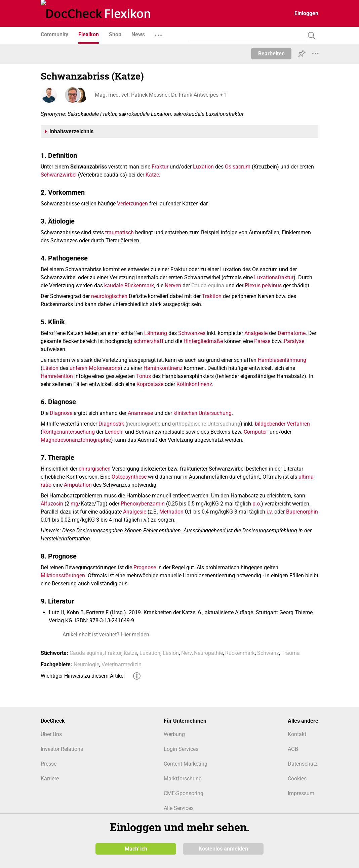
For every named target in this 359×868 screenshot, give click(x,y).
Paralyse (294, 341)
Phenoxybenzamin (143, 504)
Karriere (50, 779)
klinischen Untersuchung (203, 413)
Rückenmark (139, 285)
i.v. (270, 512)
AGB (293, 749)
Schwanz (268, 653)
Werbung (174, 734)
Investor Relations (62, 749)
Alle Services (179, 808)
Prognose (145, 567)
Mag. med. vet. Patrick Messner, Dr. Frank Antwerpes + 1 (161, 95)
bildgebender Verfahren (282, 424)
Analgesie (256, 333)
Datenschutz (303, 764)
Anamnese (140, 413)
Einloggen (306, 13)
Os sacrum (238, 167)
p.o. (257, 504)
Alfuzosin (52, 504)
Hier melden (135, 635)
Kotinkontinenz (194, 384)
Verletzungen (132, 204)
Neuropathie (208, 653)
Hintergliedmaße (203, 341)
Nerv (186, 653)
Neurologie (86, 664)
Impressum (301, 793)
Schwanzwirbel (59, 175)
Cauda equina (208, 285)
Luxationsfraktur (274, 277)
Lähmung (156, 333)
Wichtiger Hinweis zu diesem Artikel (83, 676)
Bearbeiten (271, 54)
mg (74, 504)
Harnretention (57, 376)
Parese (262, 341)
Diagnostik (111, 424)
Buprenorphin (302, 512)
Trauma (291, 653)
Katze (152, 175)
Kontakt (297, 734)
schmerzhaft (148, 341)
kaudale (114, 285)
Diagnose (61, 413)
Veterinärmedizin (122, 664)
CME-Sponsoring (184, 793)
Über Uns (51, 734)
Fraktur (160, 167)
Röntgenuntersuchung (69, 432)
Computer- (256, 432)
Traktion (212, 296)
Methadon (171, 512)
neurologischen (109, 296)
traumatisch (119, 232)
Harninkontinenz (163, 368)
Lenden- (114, 432)
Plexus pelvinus (263, 285)
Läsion (50, 368)
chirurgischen (95, 469)
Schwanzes (192, 333)
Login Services (181, 749)
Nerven (173, 285)
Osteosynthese (129, 477)
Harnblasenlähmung (282, 360)
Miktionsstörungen (63, 575)
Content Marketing (186, 764)
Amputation (78, 485)
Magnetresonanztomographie (76, 440)
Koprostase (150, 384)
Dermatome (292, 333)
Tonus (144, 376)
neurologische (144, 424)
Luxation (203, 167)
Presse (49, 764)
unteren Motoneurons (95, 368)
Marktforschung (183, 779)
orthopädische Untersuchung (206, 424)
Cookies (297, 779)
